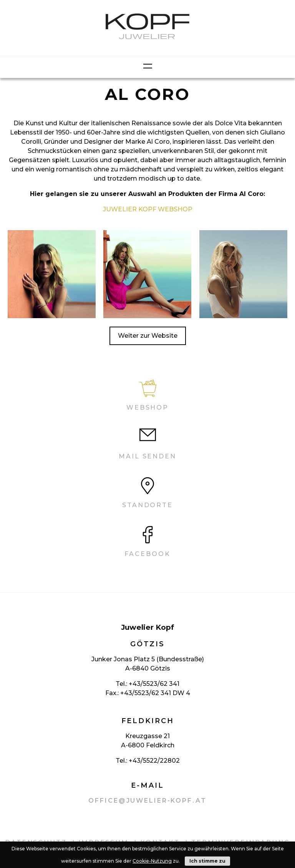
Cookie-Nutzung (152, 861)
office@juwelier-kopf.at (147, 801)
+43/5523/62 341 (154, 684)
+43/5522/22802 (154, 761)
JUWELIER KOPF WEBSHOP (148, 209)
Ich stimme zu (207, 861)
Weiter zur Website (148, 336)
